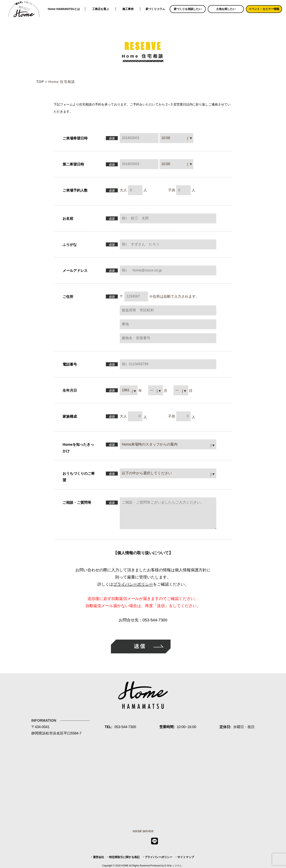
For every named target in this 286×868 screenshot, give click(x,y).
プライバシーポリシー (133, 584)
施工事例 (128, 9)
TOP (40, 82)
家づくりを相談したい (188, 9)
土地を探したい (226, 9)
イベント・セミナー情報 (264, 9)
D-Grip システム (173, 866)
